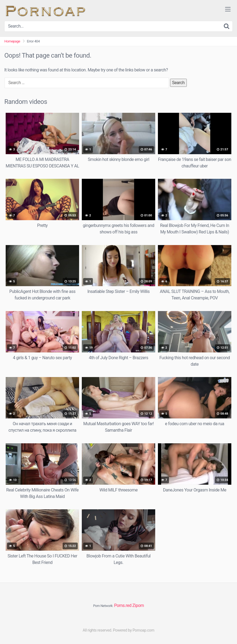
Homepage (12, 41)
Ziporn (138, 605)
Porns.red (123, 605)
